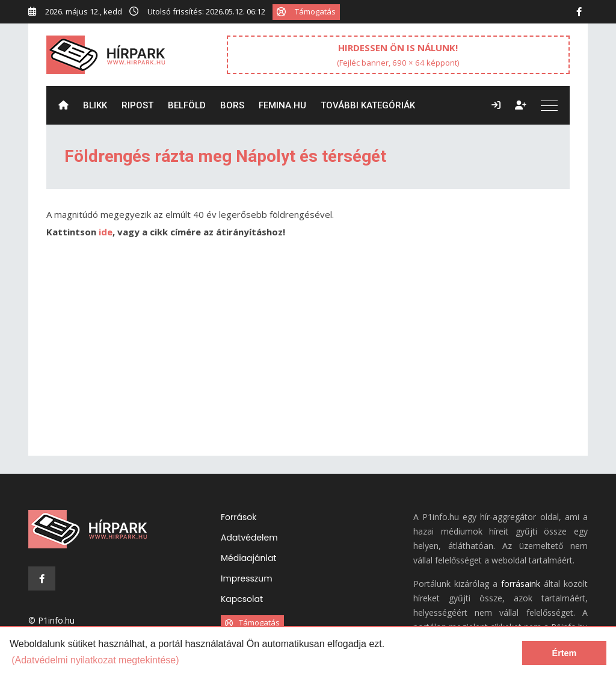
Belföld (187, 105)
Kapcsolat (242, 599)
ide (106, 232)
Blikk (95, 105)
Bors (232, 105)
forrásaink (521, 584)
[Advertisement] (308, 353)
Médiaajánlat (248, 558)
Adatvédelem (249, 538)
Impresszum (247, 578)
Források (239, 517)
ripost (137, 105)
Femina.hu (282, 105)
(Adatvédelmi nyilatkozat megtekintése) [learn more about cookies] (95, 660)
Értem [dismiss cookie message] (565, 653)
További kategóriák (368, 105)
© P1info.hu (51, 620)
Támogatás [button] (306, 11)
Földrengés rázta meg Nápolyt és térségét (225, 156)
